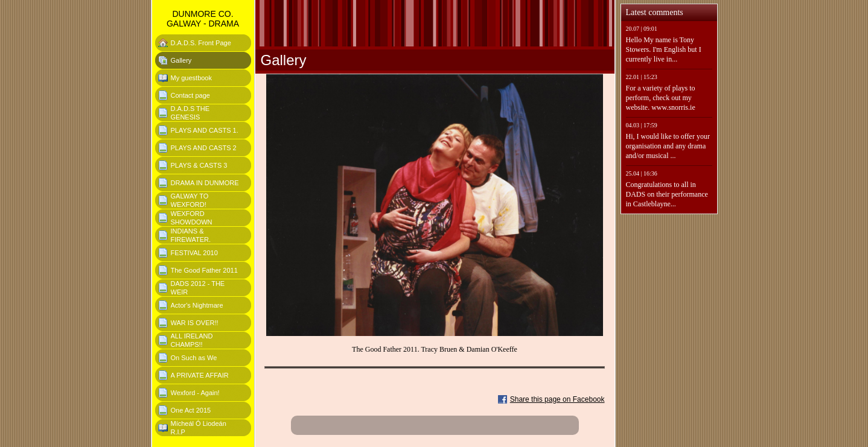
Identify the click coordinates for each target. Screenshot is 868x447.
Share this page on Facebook (557, 399)
